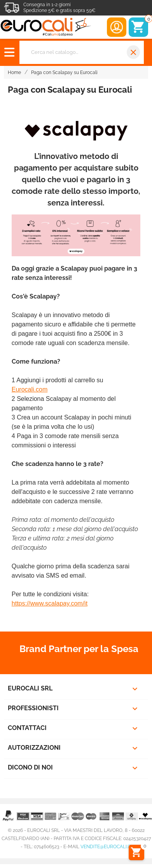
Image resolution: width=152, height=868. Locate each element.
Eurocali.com (30, 389)
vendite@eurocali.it (106, 847)
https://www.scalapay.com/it (50, 603)
